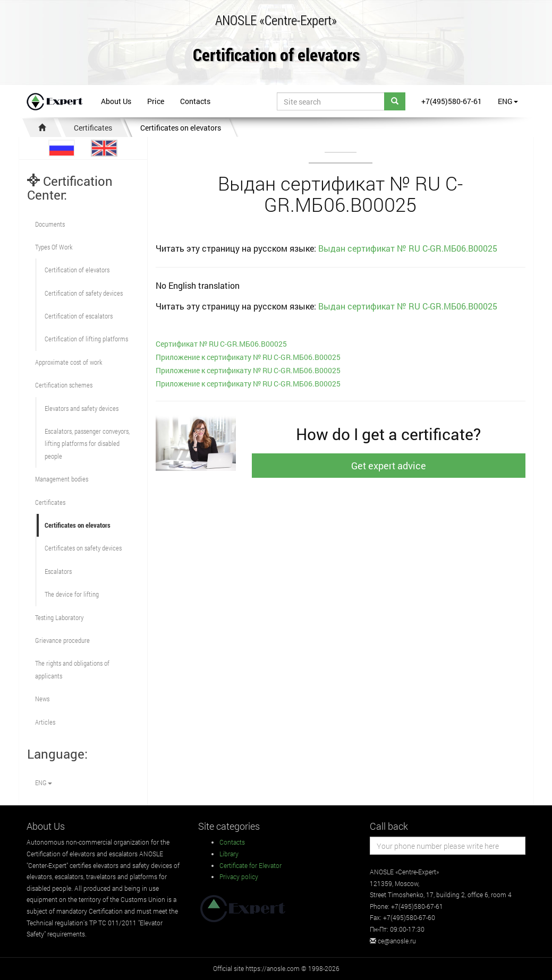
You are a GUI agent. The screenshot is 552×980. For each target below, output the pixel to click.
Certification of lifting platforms (86, 339)
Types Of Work (54, 247)
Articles (45, 722)
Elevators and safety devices (82, 408)
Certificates (93, 128)
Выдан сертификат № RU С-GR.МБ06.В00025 (408, 248)
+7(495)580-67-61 (452, 101)
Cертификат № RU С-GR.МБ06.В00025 (221, 344)
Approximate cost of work (69, 362)
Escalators (58, 571)
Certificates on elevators (181, 128)
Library (229, 854)
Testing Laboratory (59, 617)
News (42, 699)
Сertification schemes (64, 385)
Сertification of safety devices (84, 293)
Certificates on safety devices (83, 548)
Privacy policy (239, 876)
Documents (50, 224)
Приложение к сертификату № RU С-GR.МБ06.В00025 (248, 357)
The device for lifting (72, 594)
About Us (116, 101)
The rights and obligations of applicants (72, 669)
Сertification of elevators (77, 270)
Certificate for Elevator (250, 865)
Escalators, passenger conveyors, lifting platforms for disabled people (87, 444)
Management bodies (62, 479)
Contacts (195, 101)
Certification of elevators (276, 55)
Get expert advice (389, 466)
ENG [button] (508, 101)
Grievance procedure (62, 640)
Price (156, 101)
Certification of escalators (79, 316)
